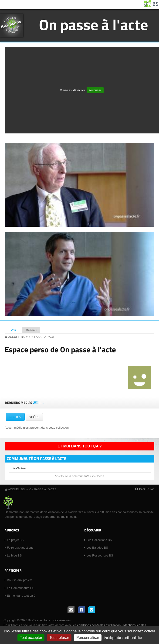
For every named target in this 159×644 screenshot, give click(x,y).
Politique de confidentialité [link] (123, 638)
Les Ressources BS (100, 555)
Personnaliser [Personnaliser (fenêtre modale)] (88, 638)
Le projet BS (15, 540)
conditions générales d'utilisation (99, 625)
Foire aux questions (20, 548)
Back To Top (147, 489)
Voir (15, 330)
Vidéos (34, 417)
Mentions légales (135, 625)
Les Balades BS (97, 548)
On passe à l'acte (93, 24)
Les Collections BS (99, 540)
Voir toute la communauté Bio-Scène (79, 476)
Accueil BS (16, 337)
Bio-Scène (19, 468)
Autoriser (95, 90)
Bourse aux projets (20, 580)
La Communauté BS (21, 588)
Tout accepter (31, 638)
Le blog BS (14, 555)
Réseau (31, 330)
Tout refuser (59, 638)
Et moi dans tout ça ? (80, 446)
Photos (17, 418)
